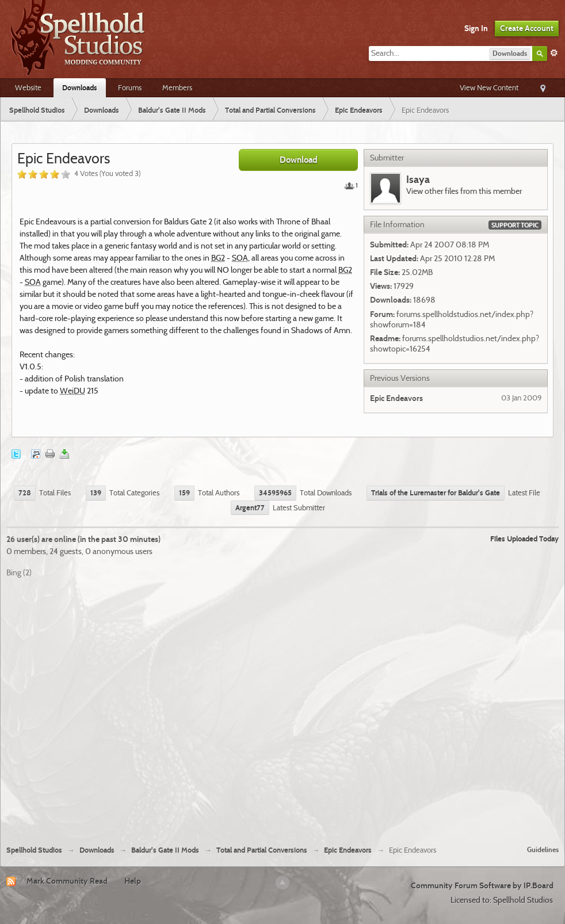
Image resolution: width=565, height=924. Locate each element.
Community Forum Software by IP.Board (482, 885)
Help (133, 881)
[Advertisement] (124, 707)
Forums (130, 87)
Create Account (527, 28)
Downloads (80, 87)
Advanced (554, 53)
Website (28, 87)
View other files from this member (464, 191)
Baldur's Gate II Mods (165, 850)
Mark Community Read (67, 881)
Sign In (476, 28)
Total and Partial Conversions (262, 850)
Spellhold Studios (34, 850)
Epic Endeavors (348, 850)
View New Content (489, 87)
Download (299, 160)
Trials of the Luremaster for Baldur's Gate (436, 492)
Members (177, 87)
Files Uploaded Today (524, 539)
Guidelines (543, 849)
